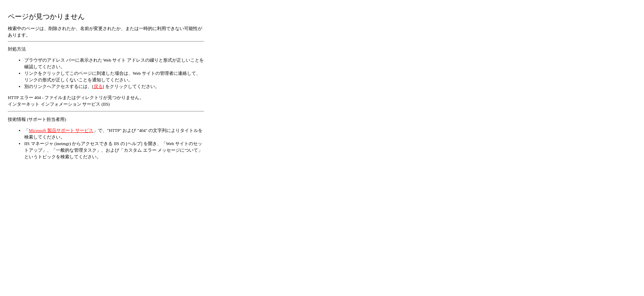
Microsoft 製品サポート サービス (61, 131)
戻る (98, 87)
